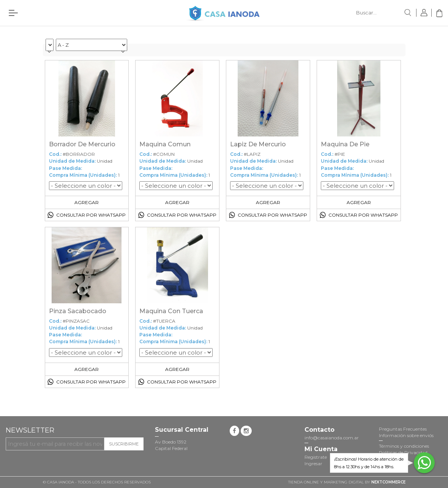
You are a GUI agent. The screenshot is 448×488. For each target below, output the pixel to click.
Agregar (87, 202)
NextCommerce (388, 482)
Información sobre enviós (406, 435)
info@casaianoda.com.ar (332, 438)
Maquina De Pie (345, 144)
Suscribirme (124, 444)
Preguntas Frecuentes (403, 429)
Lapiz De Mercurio (258, 144)
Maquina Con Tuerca (171, 311)
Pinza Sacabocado (78, 311)
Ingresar (313, 463)
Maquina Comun (165, 144)
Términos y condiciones (404, 446)
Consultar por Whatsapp (91, 215)
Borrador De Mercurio (82, 144)
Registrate (316, 457)
